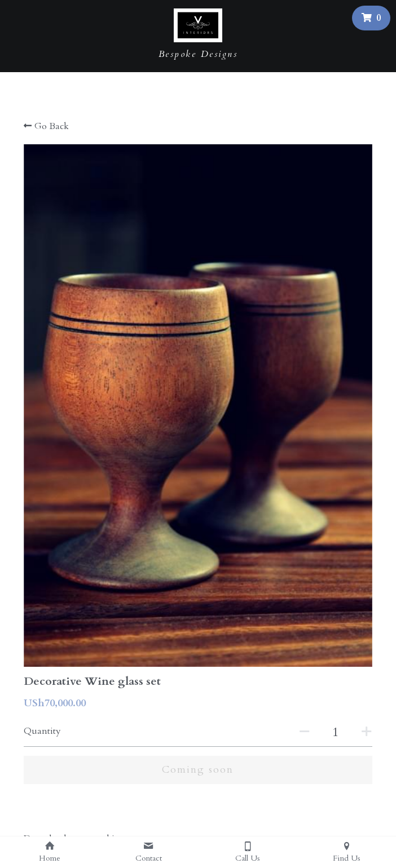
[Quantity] (336, 732)
